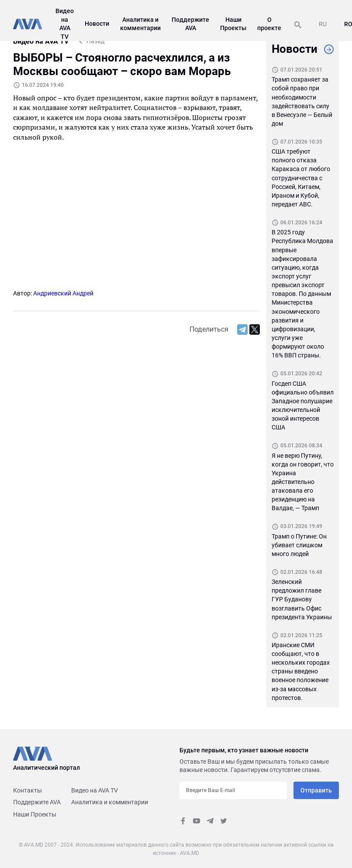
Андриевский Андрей (63, 293)
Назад (95, 41)
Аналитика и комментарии (110, 802)
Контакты (28, 790)
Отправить (316, 790)
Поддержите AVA (37, 802)
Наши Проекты (35, 814)
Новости (97, 24)
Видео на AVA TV (95, 790)
